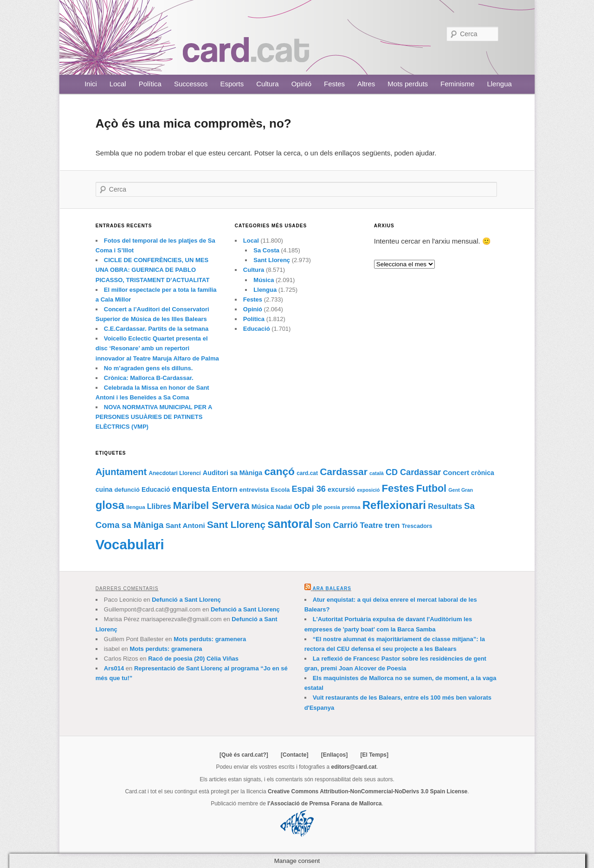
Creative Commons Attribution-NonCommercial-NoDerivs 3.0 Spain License (368, 791)
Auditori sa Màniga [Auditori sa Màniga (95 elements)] (232, 473)
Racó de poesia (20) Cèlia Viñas (193, 659)
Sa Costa (266, 250)
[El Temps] (374, 755)
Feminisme (457, 84)
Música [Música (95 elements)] (263, 507)
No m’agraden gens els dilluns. (148, 368)
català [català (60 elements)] (377, 473)
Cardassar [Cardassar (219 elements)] (344, 472)
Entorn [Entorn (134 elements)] (224, 489)
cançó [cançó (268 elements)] (279, 471)
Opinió (301, 84)
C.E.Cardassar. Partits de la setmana (156, 329)
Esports (232, 84)
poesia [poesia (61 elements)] (332, 507)
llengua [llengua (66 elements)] (136, 507)
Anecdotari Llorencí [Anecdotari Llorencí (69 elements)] (174, 473)
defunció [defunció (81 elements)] (127, 490)
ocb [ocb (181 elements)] (302, 506)
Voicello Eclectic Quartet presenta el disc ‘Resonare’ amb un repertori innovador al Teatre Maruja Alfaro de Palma (157, 348)
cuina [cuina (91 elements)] (104, 489)
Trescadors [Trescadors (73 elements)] (417, 526)
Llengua (499, 84)
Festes (334, 84)
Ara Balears (332, 588)
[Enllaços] (334, 755)
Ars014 (114, 668)
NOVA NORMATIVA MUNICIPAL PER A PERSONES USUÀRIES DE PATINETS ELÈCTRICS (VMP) (154, 417)
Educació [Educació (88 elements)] (156, 490)
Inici (91, 84)
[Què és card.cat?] (244, 755)
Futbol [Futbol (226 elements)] (431, 489)
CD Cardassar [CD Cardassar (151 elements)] (413, 472)
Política (150, 84)
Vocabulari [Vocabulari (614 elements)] (130, 544)
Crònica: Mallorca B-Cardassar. (149, 378)
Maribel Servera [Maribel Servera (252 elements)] (211, 505)
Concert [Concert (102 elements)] (456, 473)
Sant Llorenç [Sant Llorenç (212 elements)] (236, 524)
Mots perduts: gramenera (210, 639)
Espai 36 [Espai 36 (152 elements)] (308, 489)
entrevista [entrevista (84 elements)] (254, 490)
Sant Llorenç (272, 260)
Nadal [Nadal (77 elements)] (284, 507)
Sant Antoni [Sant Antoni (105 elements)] (185, 525)
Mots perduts (408, 84)
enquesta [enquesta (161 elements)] (191, 489)
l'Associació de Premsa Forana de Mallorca (324, 804)
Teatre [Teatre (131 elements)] (371, 525)
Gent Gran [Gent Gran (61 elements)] (461, 490)
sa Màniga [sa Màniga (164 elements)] (143, 525)
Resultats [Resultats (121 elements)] (445, 506)
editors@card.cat (354, 767)
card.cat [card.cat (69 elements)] (307, 473)
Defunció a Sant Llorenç (186, 600)
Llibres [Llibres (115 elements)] (159, 506)
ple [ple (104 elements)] (317, 506)
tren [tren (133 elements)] (392, 525)
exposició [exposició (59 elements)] (368, 490)
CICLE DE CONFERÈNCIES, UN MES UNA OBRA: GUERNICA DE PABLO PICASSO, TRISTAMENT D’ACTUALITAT (153, 270)
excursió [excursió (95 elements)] (341, 489)
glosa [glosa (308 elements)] (110, 505)
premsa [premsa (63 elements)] (351, 507)
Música (264, 280)
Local (118, 84)
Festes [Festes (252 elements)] (398, 488)
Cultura (267, 84)
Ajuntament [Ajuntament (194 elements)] (121, 472)
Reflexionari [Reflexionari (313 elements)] (394, 505)
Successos (191, 84)
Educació (257, 329)
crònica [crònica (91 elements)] (483, 473)
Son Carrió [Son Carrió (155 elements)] (336, 525)
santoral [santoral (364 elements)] (290, 524)
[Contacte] (294, 755)
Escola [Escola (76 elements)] (280, 490)
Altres (366, 84)
